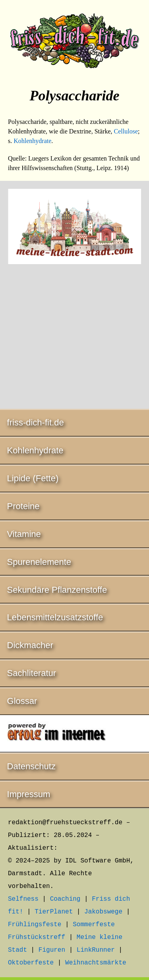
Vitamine (24, 534)
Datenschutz (31, 766)
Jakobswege (103, 912)
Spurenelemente (39, 562)
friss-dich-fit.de (36, 422)
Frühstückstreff (37, 937)
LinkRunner (96, 950)
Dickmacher (30, 645)
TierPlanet (54, 912)
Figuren (52, 950)
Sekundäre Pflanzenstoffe (57, 590)
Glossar (22, 701)
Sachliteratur (32, 673)
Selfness (23, 899)
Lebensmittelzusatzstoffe (55, 617)
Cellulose (126, 131)
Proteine (23, 506)
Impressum (29, 794)
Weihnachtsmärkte (96, 963)
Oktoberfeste (31, 963)
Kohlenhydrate (32, 141)
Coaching (65, 899)
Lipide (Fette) (33, 478)
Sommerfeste (94, 925)
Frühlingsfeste (35, 925)
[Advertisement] (74, 338)
